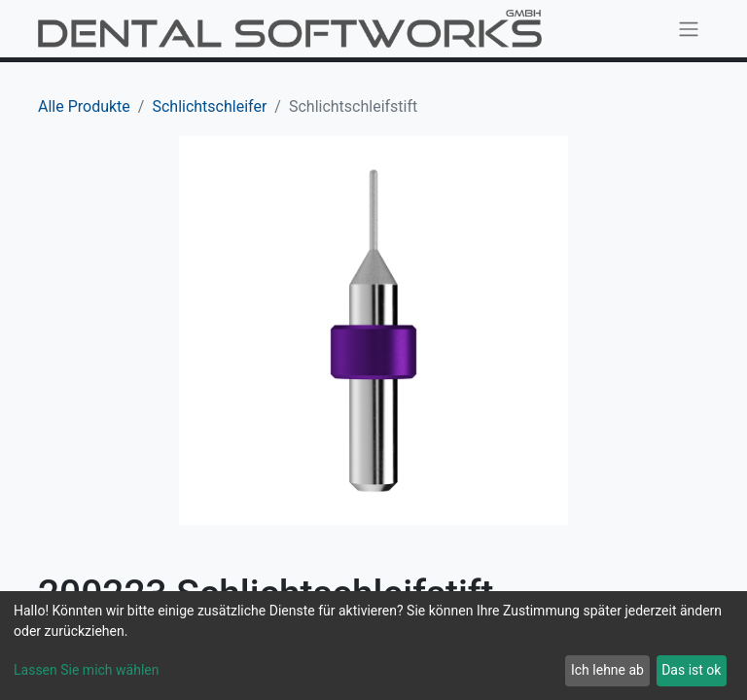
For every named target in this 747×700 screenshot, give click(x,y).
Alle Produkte (84, 106)
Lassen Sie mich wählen (86, 670)
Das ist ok (691, 670)
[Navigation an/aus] (689, 29)
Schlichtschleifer (209, 106)
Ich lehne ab (607, 670)
